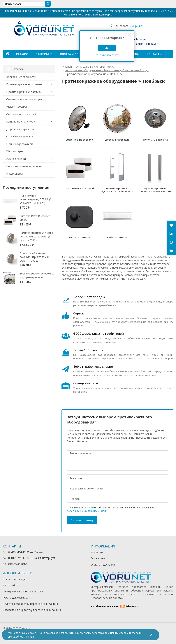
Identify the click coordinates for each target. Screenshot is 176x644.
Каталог (22, 54)
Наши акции (14, 174)
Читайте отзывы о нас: (114, 606)
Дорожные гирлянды (20, 129)
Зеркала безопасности (21, 77)
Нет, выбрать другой (107, 55)
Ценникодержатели (20, 144)
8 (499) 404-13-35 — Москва (23, 552)
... (169, 54)
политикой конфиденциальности (86, 511)
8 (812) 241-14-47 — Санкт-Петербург (29, 558)
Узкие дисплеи (16, 159)
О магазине (44, 54)
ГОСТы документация (16, 597)
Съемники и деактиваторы (24, 99)
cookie (32, 633)
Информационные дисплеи (24, 166)
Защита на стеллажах (21, 121)
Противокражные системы (24, 84)
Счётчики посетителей (21, 114)
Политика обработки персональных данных (30, 604)
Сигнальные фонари (20, 136)
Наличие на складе (15, 579)
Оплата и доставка (74, 54)
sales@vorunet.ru (15, 564)
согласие (89, 507)
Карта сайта (10, 585)
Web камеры (15, 151)
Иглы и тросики (16, 106)
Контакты (154, 54)
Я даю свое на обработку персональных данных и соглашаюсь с (112, 509)
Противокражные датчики (24, 92)
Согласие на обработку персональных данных (32, 610)
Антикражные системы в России (23, 591)
